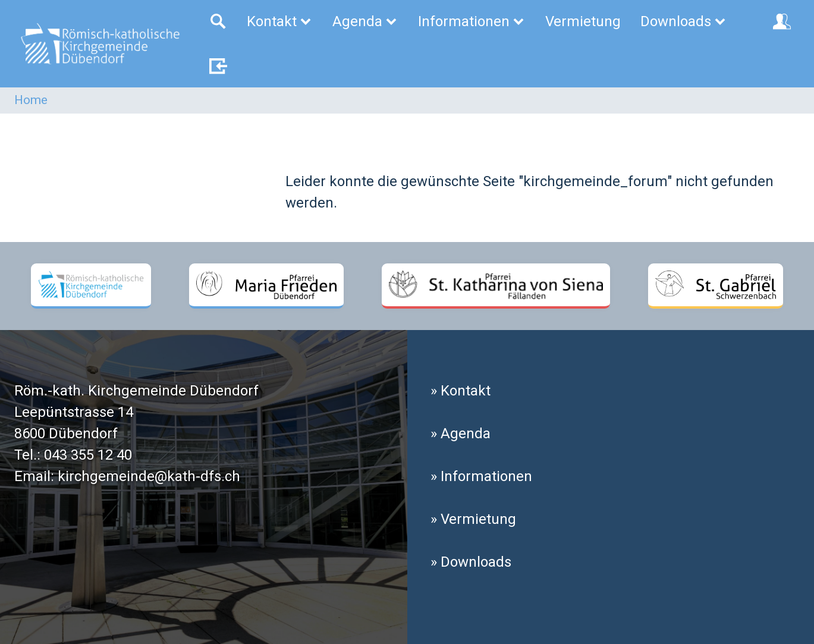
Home (31, 100)
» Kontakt (461, 391)
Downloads (684, 21)
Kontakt (280, 21)
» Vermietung (473, 519)
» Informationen (481, 476)
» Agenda (461, 433)
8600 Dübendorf (66, 433)
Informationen (472, 21)
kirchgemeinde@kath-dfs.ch (149, 476)
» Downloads (471, 562)
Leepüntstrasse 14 (74, 412)
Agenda (365, 21)
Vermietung (583, 21)
